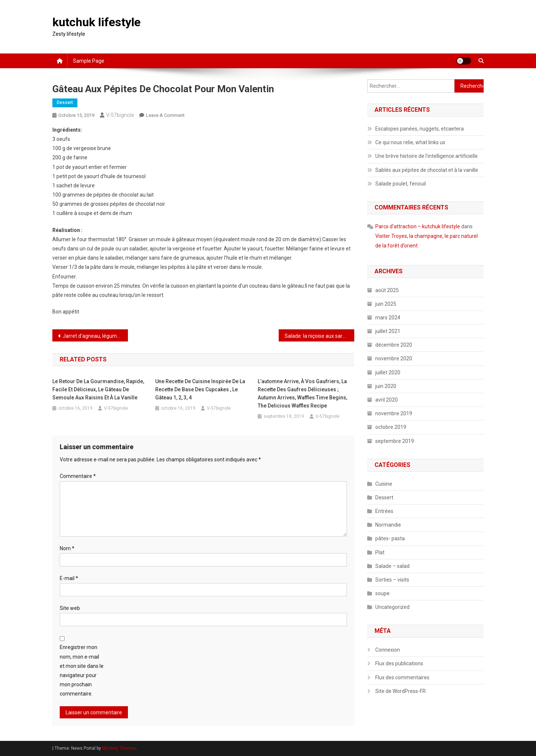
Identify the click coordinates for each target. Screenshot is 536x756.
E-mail (69, 578)
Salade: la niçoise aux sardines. (319, 336)
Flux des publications (399, 663)
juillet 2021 (388, 331)
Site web (70, 608)
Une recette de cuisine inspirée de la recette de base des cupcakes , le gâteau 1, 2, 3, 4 (200, 389)
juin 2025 (386, 304)
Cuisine (384, 484)
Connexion (388, 650)
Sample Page (89, 61)
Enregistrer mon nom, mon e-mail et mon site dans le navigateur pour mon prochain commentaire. (82, 670)
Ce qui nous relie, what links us (410, 142)
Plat (380, 552)
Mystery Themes (119, 748)
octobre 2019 (391, 427)
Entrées (384, 511)
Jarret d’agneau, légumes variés (95, 336)
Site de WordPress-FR (401, 691)
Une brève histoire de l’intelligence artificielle (427, 156)
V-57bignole (120, 115)
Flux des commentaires (402, 677)
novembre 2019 (394, 413)
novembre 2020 (394, 358)
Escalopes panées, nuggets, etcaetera (420, 129)
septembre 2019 (395, 441)
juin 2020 (386, 386)
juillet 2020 (388, 372)
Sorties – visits (392, 580)
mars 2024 (388, 318)
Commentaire (78, 476)
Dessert (65, 103)
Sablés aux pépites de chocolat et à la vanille (427, 170)
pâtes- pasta (390, 538)
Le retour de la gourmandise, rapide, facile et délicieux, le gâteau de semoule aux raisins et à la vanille (98, 389)
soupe (382, 593)
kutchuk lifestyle (96, 22)
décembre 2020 (394, 345)
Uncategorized (392, 607)
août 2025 (387, 290)
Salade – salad (392, 566)
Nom (67, 548)
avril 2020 (387, 400)
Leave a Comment (165, 115)
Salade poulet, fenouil (401, 184)
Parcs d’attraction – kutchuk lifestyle (418, 226)
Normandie (388, 525)
